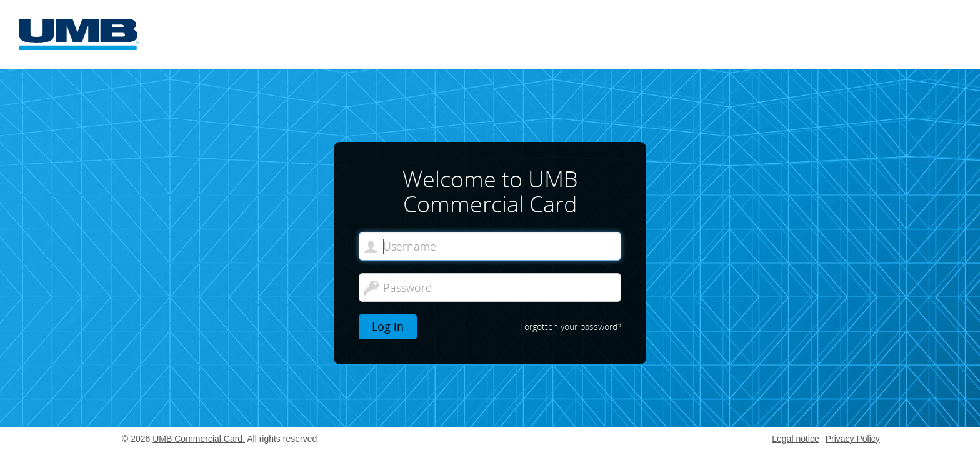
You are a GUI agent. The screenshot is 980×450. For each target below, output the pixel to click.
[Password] (490, 287)
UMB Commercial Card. (199, 439)
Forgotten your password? (571, 327)
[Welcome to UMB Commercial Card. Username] (490, 246)
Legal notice (796, 439)
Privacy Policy (853, 439)
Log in (388, 326)
